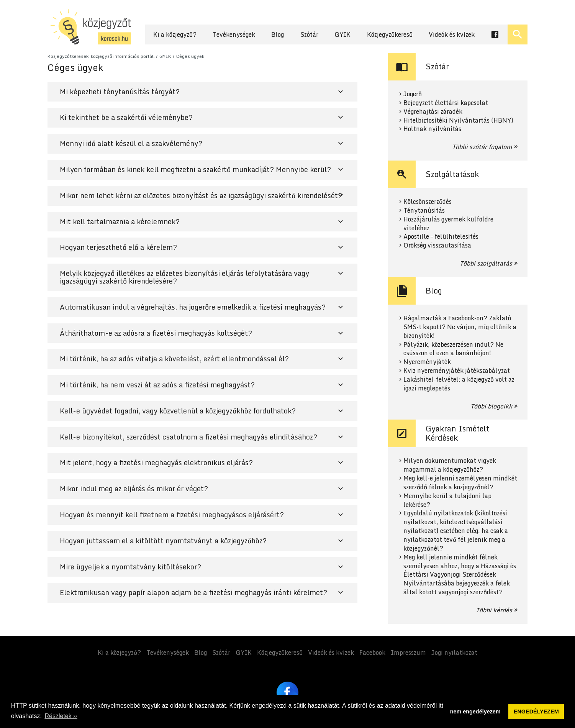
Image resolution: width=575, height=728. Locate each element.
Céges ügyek (190, 56)
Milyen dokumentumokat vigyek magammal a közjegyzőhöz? (450, 465)
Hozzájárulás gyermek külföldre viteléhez (448, 224)
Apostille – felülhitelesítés (441, 237)
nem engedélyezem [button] (475, 712)
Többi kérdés (494, 610)
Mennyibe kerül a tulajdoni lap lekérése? (447, 500)
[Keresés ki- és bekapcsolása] (518, 34)
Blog (278, 34)
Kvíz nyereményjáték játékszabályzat (457, 371)
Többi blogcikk (491, 406)
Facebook (372, 653)
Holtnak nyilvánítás (432, 129)
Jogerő (413, 94)
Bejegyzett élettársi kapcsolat (446, 103)
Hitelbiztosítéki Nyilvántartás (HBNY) (458, 121)
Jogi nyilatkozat (454, 653)
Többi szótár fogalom (482, 147)
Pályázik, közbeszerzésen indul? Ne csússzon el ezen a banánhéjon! (453, 349)
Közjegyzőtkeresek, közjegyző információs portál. (101, 56)
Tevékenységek (234, 34)
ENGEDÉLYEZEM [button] (536, 712)
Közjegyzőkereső (390, 34)
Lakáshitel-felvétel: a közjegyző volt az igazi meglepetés (459, 384)
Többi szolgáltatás (486, 263)
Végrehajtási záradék (433, 112)
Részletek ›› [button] (61, 716)
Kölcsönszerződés (428, 202)
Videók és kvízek (452, 34)
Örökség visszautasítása (437, 245)
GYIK (342, 34)
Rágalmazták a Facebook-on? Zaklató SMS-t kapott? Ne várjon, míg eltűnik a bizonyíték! (460, 327)
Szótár (309, 34)
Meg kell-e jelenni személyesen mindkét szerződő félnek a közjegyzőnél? (460, 483)
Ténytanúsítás (424, 211)
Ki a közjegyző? (175, 34)
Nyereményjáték (427, 362)
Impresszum (408, 653)
